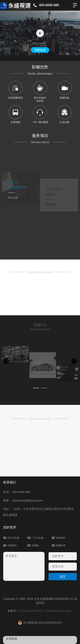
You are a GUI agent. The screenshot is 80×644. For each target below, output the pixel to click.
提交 (63, 577)
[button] (36, 388)
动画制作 (61, 538)
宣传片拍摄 (13, 538)
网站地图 (52, 611)
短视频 (35, 545)
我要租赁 (40, 50)
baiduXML (65, 611)
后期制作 (12, 545)
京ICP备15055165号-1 (31, 611)
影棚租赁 (61, 545)
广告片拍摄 (37, 538)
